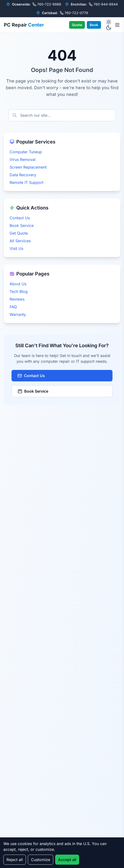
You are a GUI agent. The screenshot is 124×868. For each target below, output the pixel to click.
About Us (18, 284)
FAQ (13, 307)
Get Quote (19, 233)
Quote (77, 25)
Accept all (67, 860)
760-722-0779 (74, 13)
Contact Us (20, 218)
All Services (20, 241)
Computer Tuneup (26, 152)
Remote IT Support (27, 182)
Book (94, 25)
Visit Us (16, 248)
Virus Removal (23, 159)
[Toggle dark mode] (109, 25)
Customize (41, 860)
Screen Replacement (28, 167)
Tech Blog (19, 291)
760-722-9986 (47, 4)
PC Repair (24, 25)
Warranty (18, 314)
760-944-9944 (103, 4)
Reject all (15, 860)
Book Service (22, 225)
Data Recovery (23, 175)
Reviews (17, 299)
